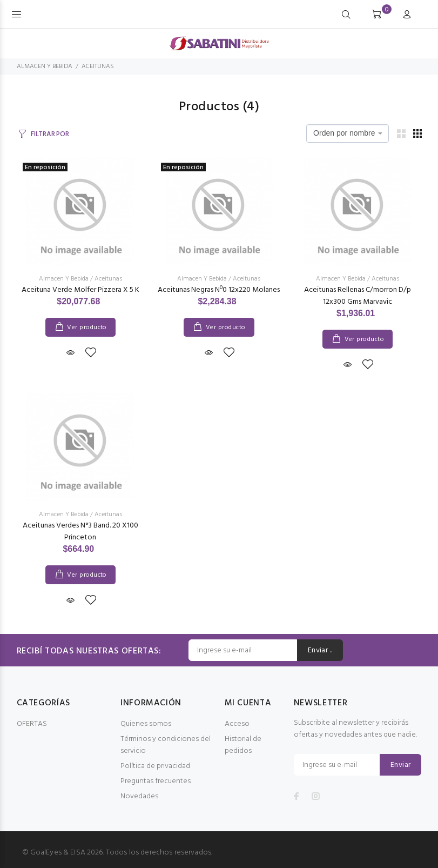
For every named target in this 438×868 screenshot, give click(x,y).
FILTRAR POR (50, 134)
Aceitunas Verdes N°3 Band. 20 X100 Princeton (80, 532)
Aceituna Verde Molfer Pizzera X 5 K (80, 290)
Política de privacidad (155, 766)
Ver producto (87, 328)
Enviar (401, 765)
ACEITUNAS (98, 66)
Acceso (237, 724)
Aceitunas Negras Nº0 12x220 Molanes (219, 290)
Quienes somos (146, 724)
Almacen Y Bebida (64, 279)
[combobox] (347, 133)
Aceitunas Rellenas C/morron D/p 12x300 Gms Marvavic (358, 296)
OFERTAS (32, 724)
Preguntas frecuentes (156, 781)
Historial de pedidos (243, 745)
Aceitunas (108, 279)
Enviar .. (320, 650)
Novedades (139, 796)
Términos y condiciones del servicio (166, 745)
